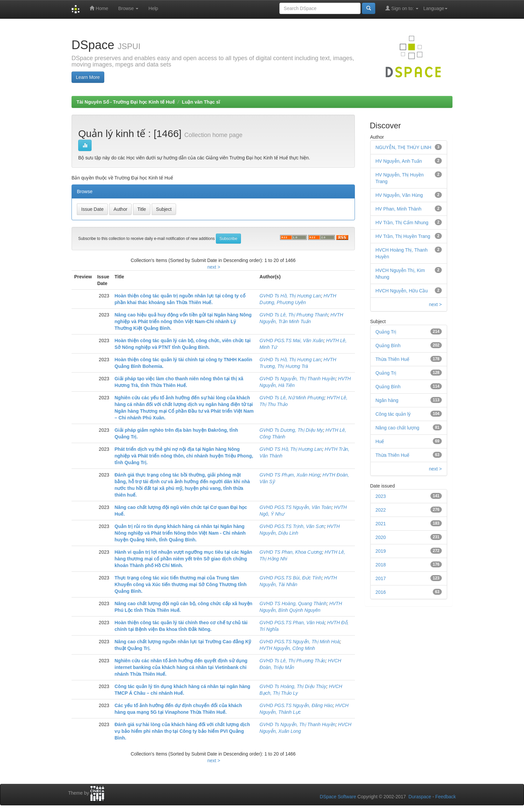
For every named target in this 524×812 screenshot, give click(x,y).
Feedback (446, 797)
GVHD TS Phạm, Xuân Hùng (290, 475)
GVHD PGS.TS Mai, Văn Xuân (292, 341)
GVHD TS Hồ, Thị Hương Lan (291, 449)
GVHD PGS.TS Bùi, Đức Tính (291, 578)
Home (99, 8)
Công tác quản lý (393, 414)
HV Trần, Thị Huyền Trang (403, 236)
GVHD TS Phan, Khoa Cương (291, 552)
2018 (381, 565)
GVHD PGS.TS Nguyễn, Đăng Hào (296, 705)
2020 (381, 537)
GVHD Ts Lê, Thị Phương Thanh (294, 315)
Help (153, 8)
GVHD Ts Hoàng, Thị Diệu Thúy (293, 686)
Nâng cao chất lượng (398, 428)
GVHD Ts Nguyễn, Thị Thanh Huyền (298, 379)
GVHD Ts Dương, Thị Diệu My (291, 430)
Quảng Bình (388, 387)
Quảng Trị (386, 373)
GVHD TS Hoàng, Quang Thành (293, 603)
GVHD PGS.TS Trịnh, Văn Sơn (292, 526)
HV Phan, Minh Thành (399, 209)
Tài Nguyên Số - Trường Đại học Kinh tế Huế (126, 102)
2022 (381, 510)
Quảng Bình (388, 346)
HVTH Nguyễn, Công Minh (287, 648)
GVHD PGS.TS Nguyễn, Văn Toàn (296, 507)
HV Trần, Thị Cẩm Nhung (402, 223)
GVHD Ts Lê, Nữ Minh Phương (292, 398)
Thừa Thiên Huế (393, 359)
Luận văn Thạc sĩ (201, 102)
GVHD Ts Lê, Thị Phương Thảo (293, 661)
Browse (128, 8)
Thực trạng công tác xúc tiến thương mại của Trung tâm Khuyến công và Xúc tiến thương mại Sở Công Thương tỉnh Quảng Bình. (181, 584)
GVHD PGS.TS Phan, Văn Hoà (292, 623)
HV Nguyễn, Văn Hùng (399, 195)
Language (435, 8)
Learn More (88, 77)
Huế (380, 441)
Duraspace (420, 797)
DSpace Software (338, 797)
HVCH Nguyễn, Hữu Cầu (402, 291)
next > (214, 267)
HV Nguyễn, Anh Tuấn (399, 161)
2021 (381, 524)
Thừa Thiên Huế (393, 455)
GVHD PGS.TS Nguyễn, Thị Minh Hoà (300, 642)
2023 (381, 496)
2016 (381, 592)
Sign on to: (402, 8)
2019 (381, 551)
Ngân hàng (387, 400)
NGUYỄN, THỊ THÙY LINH (404, 147)
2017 (381, 578)
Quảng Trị (386, 332)
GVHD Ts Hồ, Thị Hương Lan (290, 296)
